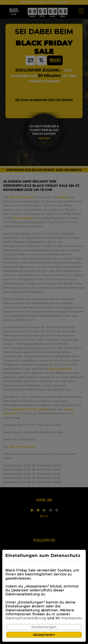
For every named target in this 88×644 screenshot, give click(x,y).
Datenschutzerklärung (26, 618)
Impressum (71, 618)
